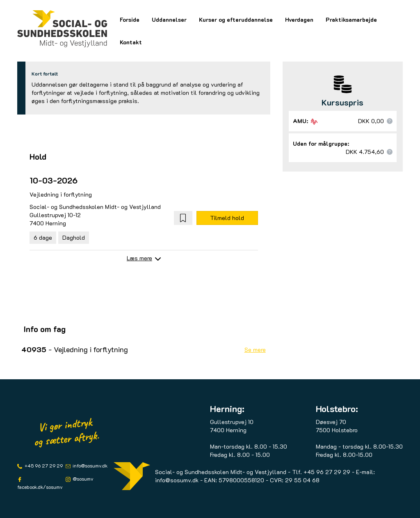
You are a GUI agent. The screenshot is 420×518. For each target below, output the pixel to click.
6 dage (43, 237)
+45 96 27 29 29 (43, 465)
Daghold (74, 237)
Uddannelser (169, 19)
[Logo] (62, 29)
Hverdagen (299, 19)
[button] (183, 218)
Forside (130, 19)
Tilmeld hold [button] (227, 218)
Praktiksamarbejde (351, 19)
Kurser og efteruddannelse (236, 19)
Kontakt (131, 42)
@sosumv (82, 479)
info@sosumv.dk (89, 465)
